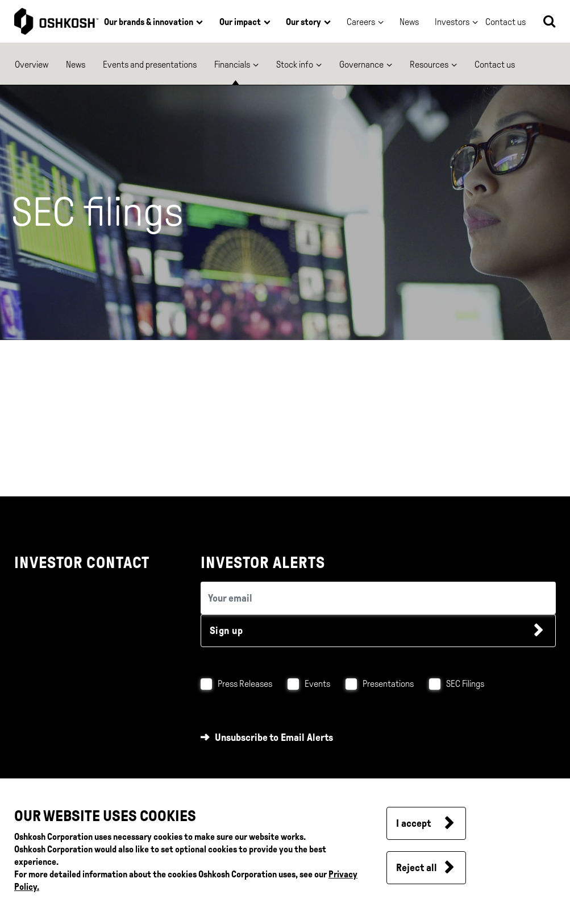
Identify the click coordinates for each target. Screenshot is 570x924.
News (409, 22)
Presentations (388, 684)
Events (317, 684)
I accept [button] (413, 823)
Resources (429, 65)
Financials (232, 65)
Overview (32, 65)
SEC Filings (465, 684)
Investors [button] (452, 22)
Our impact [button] (240, 22)
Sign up (226, 631)
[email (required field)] (378, 598)
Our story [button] (303, 22)
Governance (361, 65)
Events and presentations (150, 65)
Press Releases (245, 684)
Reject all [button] (417, 868)
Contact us (495, 65)
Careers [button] (361, 22)
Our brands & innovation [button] (149, 22)
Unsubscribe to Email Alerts (274, 737)
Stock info (295, 65)
